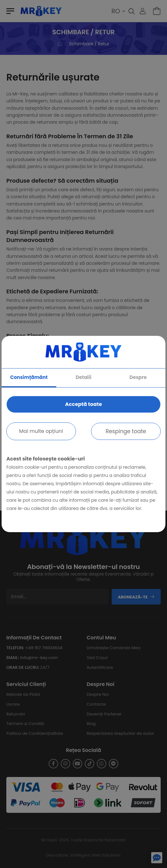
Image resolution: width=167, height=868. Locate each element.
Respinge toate (126, 431)
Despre (138, 377)
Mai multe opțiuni (41, 431)
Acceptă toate (84, 404)
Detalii (83, 377)
